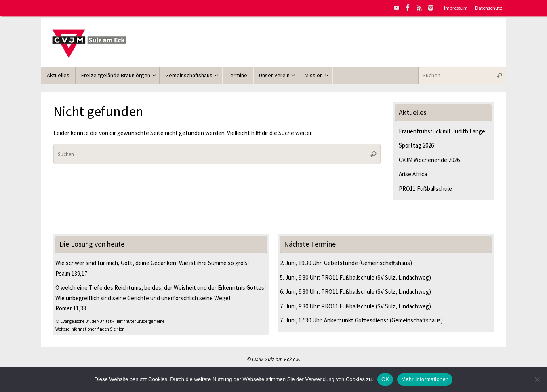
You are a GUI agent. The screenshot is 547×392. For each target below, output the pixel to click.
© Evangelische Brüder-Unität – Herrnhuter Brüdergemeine (110, 321)
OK (385, 379)
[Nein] (537, 379)
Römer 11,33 (71, 308)
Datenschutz (489, 8)
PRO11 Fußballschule (425, 189)
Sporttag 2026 (416, 145)
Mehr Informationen (425, 379)
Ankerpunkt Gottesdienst (356, 320)
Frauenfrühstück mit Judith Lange (442, 131)
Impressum (456, 8)
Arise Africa (413, 174)
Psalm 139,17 (71, 273)
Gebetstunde (341, 263)
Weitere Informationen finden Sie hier (89, 329)
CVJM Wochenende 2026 (429, 160)
